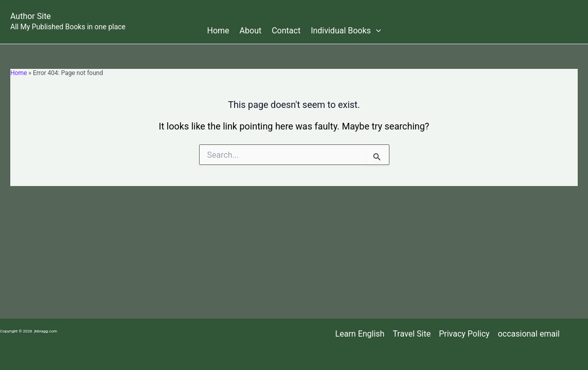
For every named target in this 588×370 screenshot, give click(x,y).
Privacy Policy (464, 334)
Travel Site (412, 334)
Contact (286, 31)
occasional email (529, 334)
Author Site (31, 16)
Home (218, 31)
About (251, 31)
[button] (376, 31)
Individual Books (346, 31)
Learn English (360, 334)
